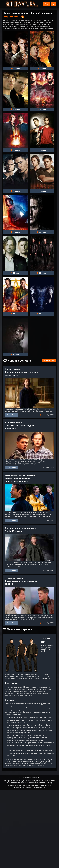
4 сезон (42, 109)
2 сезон (42, 68)
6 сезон (42, 150)
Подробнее (12, 415)
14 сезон (42, 314)
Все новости (49, 360)
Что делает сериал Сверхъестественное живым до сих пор (21, 581)
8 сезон (42, 191)
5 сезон (16, 150)
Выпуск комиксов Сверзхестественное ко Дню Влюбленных (19, 426)
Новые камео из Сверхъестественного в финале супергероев (21, 372)
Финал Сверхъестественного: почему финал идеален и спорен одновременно (20, 478)
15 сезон (16, 355)
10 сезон (42, 232)
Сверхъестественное (32, 777)
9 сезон (16, 232)
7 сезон (16, 191)
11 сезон (16, 273)
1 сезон (16, 68)
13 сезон (16, 314)
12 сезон (42, 273)
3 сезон (16, 109)
